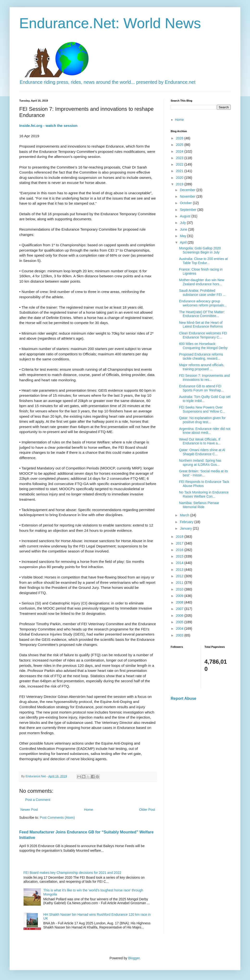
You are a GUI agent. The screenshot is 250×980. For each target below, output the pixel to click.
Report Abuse (184, 698)
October (186, 203)
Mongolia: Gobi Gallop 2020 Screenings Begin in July (200, 250)
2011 (180, 583)
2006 (180, 616)
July (183, 223)
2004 (180, 629)
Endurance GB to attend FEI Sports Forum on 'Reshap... (201, 388)
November (188, 196)
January (186, 528)
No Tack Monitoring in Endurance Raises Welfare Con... (204, 494)
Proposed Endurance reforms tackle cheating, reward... (201, 356)
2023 (180, 158)
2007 (180, 609)
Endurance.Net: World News (110, 23)
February (187, 522)
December (188, 190)
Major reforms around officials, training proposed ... (202, 367)
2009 (180, 596)
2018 (180, 537)
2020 (180, 178)
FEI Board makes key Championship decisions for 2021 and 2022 (72, 873)
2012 (180, 576)
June (184, 229)
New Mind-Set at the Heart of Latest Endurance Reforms (201, 325)
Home (88, 810)
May (183, 236)
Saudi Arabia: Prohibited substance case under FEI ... (202, 293)
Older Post (147, 810)
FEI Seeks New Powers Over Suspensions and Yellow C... (202, 409)
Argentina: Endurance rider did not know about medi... (205, 431)
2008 (180, 602)
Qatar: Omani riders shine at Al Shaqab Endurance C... (202, 452)
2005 (180, 622)
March (185, 515)
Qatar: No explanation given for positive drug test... (202, 420)
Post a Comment (38, 800)
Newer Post (29, 810)
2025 (180, 145)
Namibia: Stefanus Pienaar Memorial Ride (199, 505)
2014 (180, 563)
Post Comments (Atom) (57, 818)
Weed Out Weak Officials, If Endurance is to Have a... (200, 441)
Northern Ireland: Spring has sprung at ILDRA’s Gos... (200, 463)
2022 (180, 164)
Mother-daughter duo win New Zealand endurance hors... (202, 282)
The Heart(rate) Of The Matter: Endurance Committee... (202, 314)
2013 (180, 570)
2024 (180, 151)
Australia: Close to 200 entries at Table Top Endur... (203, 261)
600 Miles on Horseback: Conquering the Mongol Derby (203, 346)
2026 (180, 138)
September (188, 210)
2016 (180, 550)
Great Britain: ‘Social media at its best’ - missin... (203, 473)
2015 (180, 556)
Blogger (134, 958)
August (185, 216)
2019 (180, 184)
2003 (180, 635)
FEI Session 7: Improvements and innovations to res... (204, 378)
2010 (180, 589)
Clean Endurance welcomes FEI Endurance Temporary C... (203, 335)
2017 (180, 543)
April (184, 242)
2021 (180, 171)
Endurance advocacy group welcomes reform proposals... (203, 303)
